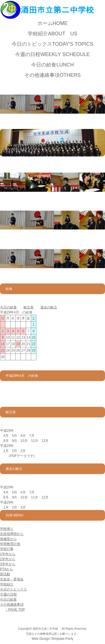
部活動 (5, 574)
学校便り (7, 529)
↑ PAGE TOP (15, 610)
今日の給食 (52, 65)
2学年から (8, 559)
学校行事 (7, 549)
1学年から (8, 554)
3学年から (8, 564)
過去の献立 (49, 307)
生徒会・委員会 (12, 579)
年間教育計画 (10, 544)
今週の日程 (52, 54)
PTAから (6, 569)
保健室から (8, 539)
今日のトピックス (53, 44)
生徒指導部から (12, 534)
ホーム (53, 23)
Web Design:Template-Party (53, 639)
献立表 (29, 307)
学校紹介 (53, 34)
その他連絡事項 (53, 75)
